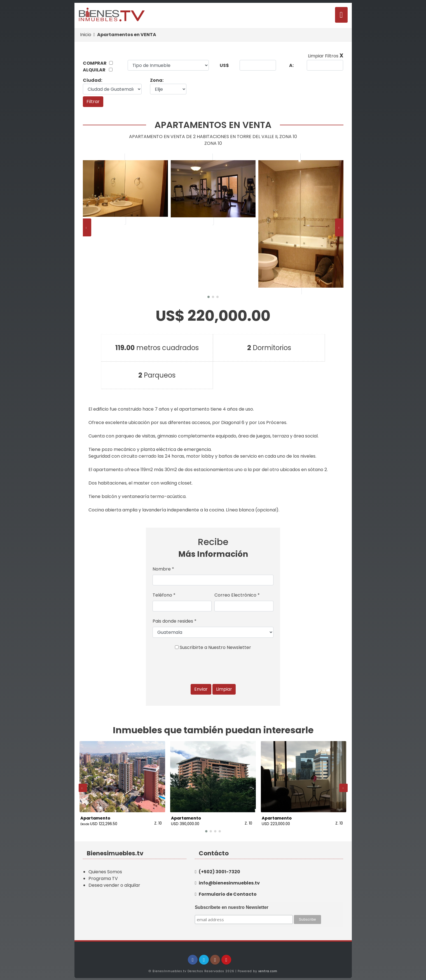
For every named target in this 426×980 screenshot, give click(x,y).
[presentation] (87, 227)
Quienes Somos (105, 868)
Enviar (201, 689)
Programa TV (103, 875)
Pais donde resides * (175, 621)
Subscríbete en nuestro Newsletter (232, 904)
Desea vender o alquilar (114, 882)
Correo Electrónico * (237, 595)
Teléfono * (164, 595)
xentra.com (268, 968)
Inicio (86, 35)
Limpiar (224, 689)
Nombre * (163, 569)
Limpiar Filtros (326, 56)
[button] (209, 297)
